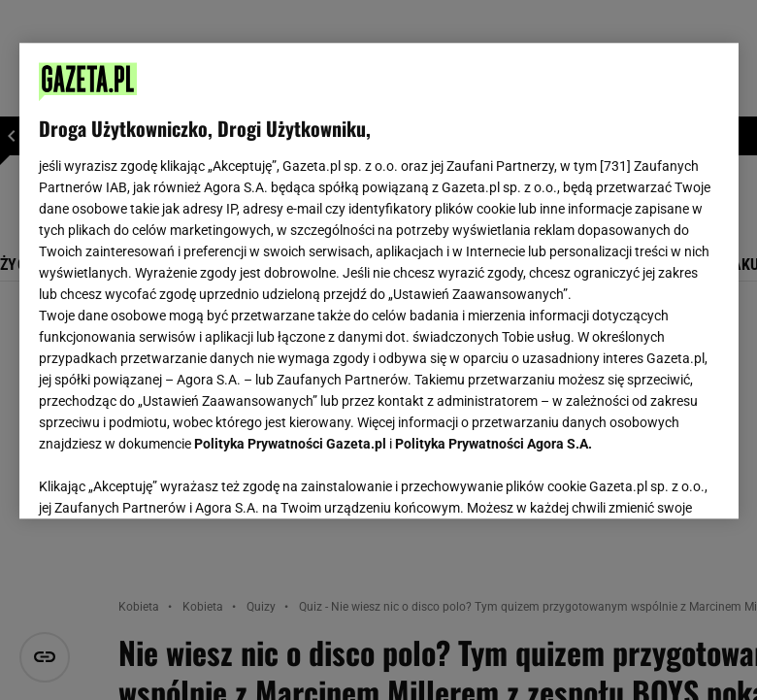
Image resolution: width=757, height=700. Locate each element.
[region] (379, 281)
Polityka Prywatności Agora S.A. (494, 444)
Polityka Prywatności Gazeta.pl (290, 444)
